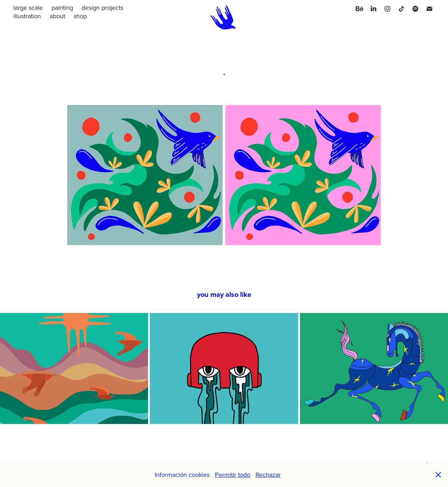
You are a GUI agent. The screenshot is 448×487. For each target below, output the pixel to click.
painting (62, 8)
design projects (102, 8)
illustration (27, 16)
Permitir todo (233, 475)
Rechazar (268, 475)
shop (80, 16)
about (57, 16)
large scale (28, 8)
